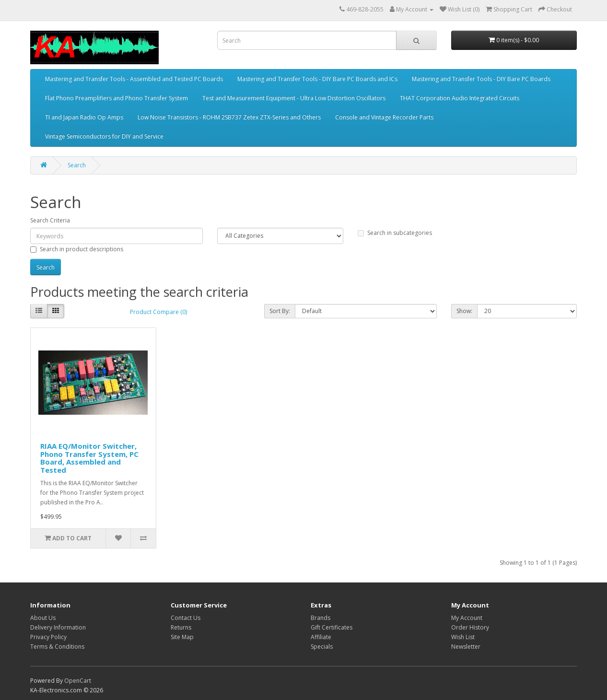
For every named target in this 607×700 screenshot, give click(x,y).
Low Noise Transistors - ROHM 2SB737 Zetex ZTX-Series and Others (229, 117)
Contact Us (186, 618)
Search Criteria (50, 220)
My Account (467, 618)
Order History (470, 627)
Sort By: (280, 311)
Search (77, 165)
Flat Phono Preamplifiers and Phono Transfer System (117, 98)
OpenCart (78, 681)
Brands (321, 618)
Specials (322, 647)
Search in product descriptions (77, 249)
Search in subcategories (395, 233)
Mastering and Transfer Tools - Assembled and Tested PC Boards (134, 79)
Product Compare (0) (158, 312)
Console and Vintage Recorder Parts (384, 117)
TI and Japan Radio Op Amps (84, 117)
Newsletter (466, 647)
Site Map (182, 637)
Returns (181, 627)
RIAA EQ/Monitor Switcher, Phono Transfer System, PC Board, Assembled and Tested (89, 458)
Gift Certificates (332, 627)
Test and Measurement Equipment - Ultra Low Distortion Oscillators (294, 98)
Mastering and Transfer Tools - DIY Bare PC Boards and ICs (317, 79)
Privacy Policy (48, 637)
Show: (464, 311)
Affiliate (321, 637)
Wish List (463, 637)
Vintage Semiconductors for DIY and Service (104, 136)
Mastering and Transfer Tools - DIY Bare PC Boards (481, 79)
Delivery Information (58, 627)
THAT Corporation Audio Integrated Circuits (460, 98)
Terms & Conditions (57, 647)
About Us (43, 618)
